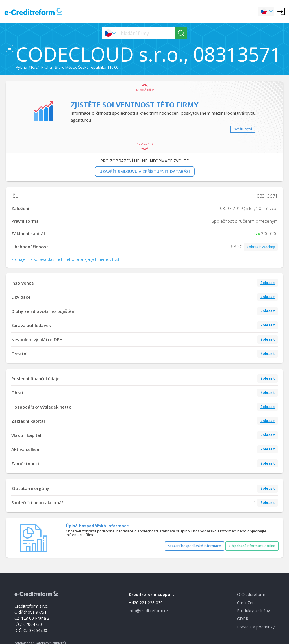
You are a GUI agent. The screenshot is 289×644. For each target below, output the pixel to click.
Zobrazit (268, 283)
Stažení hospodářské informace (194, 546)
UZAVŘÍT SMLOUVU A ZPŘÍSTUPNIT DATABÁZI (145, 171)
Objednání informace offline (252, 546)
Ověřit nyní (243, 129)
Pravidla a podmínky (256, 627)
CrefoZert (246, 603)
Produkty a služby (253, 611)
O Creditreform (251, 594)
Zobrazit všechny (261, 247)
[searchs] (147, 33)
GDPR (243, 619)
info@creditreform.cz (149, 611)
